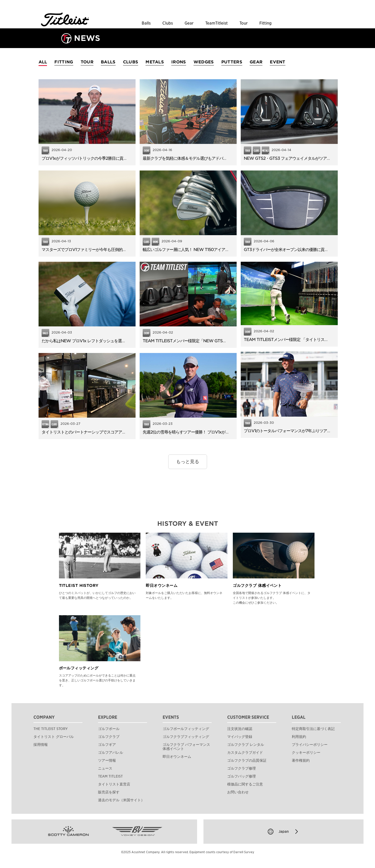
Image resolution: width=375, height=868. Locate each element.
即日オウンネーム (162, 586)
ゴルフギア (107, 745)
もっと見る (188, 461)
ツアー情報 (107, 760)
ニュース (105, 768)
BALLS (108, 62)
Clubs (168, 23)
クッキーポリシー (306, 752)
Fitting (265, 23)
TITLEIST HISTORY (79, 586)
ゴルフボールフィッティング (186, 729)
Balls (146, 23)
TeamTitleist (216, 23)
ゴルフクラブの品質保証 (247, 760)
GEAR (256, 62)
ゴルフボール (109, 729)
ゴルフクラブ (109, 737)
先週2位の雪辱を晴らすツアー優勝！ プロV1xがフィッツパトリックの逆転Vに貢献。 (216, 432)
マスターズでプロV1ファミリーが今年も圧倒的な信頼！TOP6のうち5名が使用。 (112, 250)
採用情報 (41, 745)
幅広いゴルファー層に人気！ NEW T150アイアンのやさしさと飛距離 (203, 250)
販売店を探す (109, 792)
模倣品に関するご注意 (245, 784)
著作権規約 (301, 760)
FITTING (64, 62)
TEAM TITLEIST (110, 776)
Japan (284, 831)
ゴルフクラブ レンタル (246, 745)
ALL (43, 62)
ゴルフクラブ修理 (241, 768)
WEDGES (204, 62)
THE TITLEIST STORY (51, 729)
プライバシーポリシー (310, 745)
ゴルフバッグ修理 (241, 776)
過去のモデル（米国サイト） (121, 800)
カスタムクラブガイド (245, 752)
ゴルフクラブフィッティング (186, 737)
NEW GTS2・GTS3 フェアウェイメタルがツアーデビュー (295, 158)
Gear (189, 23)
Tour (244, 23)
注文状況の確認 (240, 729)
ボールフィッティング (79, 668)
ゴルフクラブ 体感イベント (257, 586)
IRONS (179, 62)
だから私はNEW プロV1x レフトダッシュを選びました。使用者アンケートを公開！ (114, 341)
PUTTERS (232, 62)
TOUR (87, 62)
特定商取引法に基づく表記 (313, 729)
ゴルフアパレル (111, 752)
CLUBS (131, 62)
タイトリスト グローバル (54, 737)
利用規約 (299, 737)
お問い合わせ (238, 792)
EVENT (278, 62)
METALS (155, 62)
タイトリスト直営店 (114, 784)
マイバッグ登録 (240, 737)
